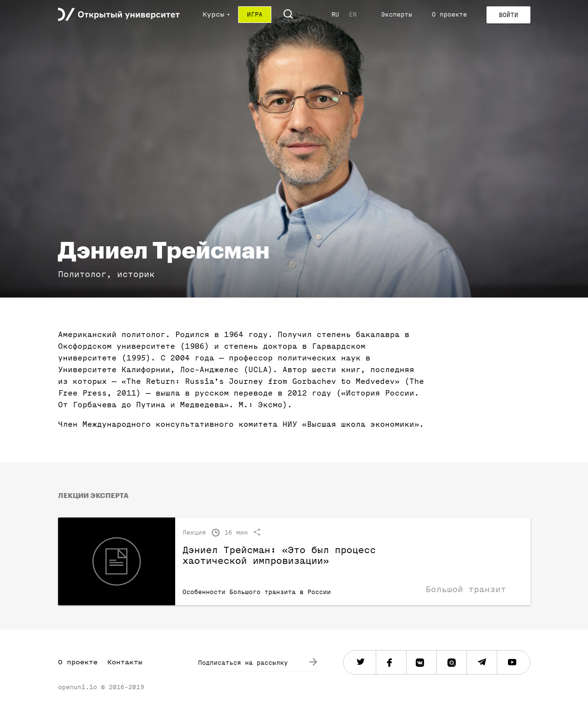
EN (353, 14)
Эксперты (397, 14)
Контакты (125, 662)
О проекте (449, 14)
